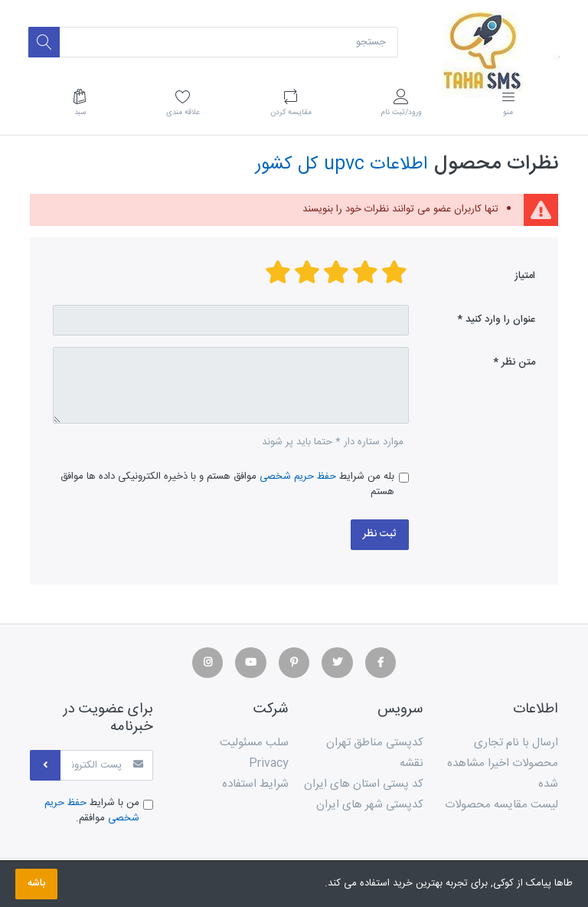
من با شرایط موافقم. (92, 811)
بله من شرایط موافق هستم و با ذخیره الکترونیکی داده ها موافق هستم (227, 485)
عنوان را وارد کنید (500, 319)
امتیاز (525, 276)
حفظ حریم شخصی (298, 476)
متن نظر (518, 362)
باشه (36, 883)
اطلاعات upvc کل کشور (341, 164)
